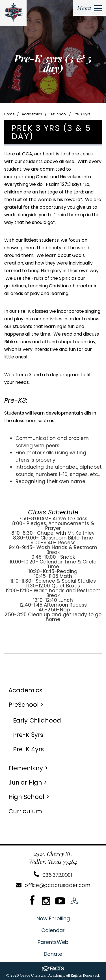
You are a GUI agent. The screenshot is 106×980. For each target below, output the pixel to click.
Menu (89, 8)
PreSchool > (26, 705)
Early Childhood (37, 720)
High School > (29, 797)
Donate (53, 954)
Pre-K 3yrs (82, 114)
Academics (32, 114)
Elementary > (28, 768)
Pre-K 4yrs (28, 749)
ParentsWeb (53, 942)
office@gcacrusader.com (53, 885)
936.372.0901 (53, 875)
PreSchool (58, 114)
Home (9, 114)
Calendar (53, 930)
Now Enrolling (53, 918)
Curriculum (25, 811)
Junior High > (28, 782)
